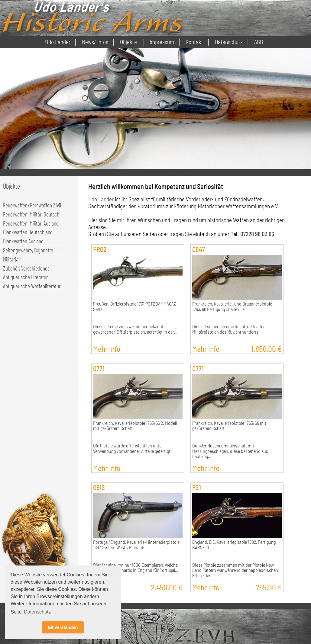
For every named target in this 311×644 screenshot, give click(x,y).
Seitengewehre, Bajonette (28, 250)
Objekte (128, 42)
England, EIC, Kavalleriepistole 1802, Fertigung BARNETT (234, 545)
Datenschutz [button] (37, 612)
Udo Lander (58, 42)
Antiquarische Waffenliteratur (32, 286)
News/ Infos (95, 42)
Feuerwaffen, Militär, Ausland (31, 223)
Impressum (162, 42)
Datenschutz (229, 42)
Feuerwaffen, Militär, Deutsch (31, 214)
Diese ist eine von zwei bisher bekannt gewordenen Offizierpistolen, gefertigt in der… (135, 329)
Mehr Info (107, 349)
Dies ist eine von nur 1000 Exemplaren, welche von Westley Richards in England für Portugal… (136, 568)
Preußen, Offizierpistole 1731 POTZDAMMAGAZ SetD (135, 306)
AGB (259, 42)
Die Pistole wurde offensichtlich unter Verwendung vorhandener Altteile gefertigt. (132, 448)
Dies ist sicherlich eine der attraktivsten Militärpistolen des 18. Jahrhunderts (229, 329)
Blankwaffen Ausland (23, 241)
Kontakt (194, 42)
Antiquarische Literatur (25, 277)
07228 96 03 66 (257, 234)
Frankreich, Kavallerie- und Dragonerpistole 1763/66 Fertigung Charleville (232, 306)
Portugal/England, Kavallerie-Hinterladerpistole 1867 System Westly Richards (136, 545)
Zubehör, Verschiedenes (26, 268)
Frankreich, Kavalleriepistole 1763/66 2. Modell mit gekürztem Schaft (135, 426)
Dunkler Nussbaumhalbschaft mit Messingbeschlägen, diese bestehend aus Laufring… (231, 451)
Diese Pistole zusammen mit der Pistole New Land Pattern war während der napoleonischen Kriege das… (235, 570)
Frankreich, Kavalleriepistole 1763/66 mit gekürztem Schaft (229, 426)
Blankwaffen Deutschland (28, 232)
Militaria (11, 259)
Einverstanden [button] (63, 627)
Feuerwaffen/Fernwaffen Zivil (32, 205)
